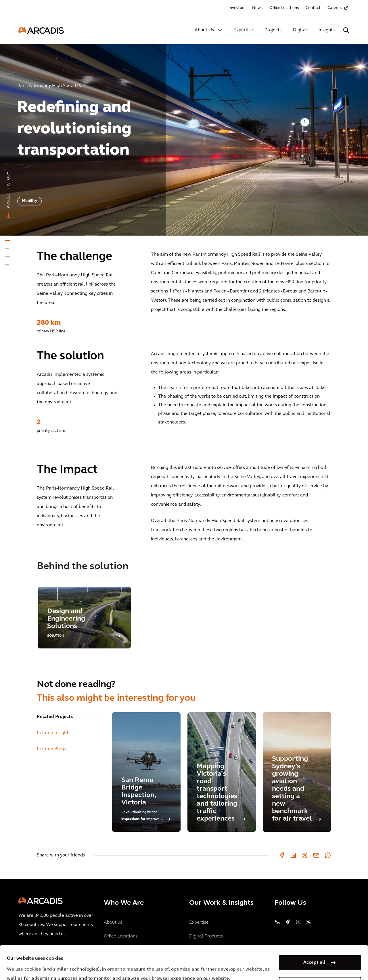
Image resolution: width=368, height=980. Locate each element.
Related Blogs (51, 749)
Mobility (29, 201)
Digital (300, 30)
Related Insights (54, 733)
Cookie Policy (157, 965)
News (257, 8)
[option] (184, 137)
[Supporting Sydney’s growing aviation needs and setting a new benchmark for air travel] (297, 772)
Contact (313, 8)
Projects (273, 30)
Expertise (243, 30)
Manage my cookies (314, 952)
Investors (237, 8)
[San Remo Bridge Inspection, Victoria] (146, 772)
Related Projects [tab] (55, 717)
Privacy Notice (114, 965)
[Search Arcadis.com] (346, 30)
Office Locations (284, 8)
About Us (204, 30)
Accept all (314, 931)
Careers (335, 8)
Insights (327, 30)
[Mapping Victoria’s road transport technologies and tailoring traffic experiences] (222, 772)
